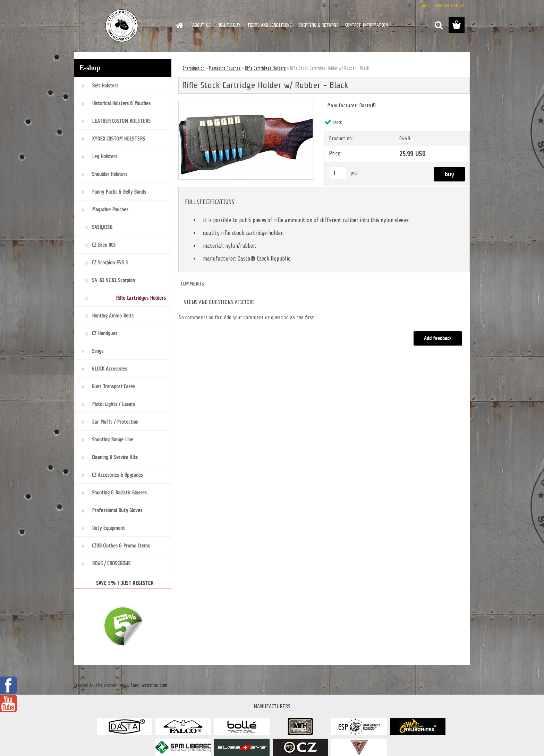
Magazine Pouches (225, 68)
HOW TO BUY (229, 25)
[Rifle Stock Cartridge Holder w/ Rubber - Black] (246, 104)
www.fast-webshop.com (144, 685)
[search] (439, 25)
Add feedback (438, 338)
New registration (450, 5)
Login (425, 5)
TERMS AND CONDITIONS (270, 25)
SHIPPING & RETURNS (318, 25)
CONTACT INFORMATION (367, 25)
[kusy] (338, 173)
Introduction (194, 68)
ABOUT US (201, 25)
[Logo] (122, 26)
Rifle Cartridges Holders (265, 68)
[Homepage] (179, 25)
